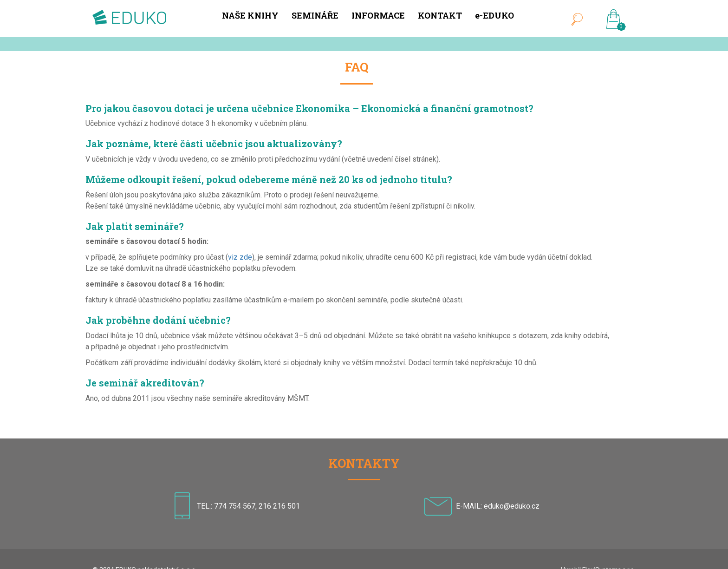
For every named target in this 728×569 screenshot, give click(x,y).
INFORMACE (378, 15)
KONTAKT (440, 15)
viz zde (240, 257)
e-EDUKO (494, 15)
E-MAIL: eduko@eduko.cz (498, 506)
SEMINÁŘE (315, 15)
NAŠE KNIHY (250, 15)
